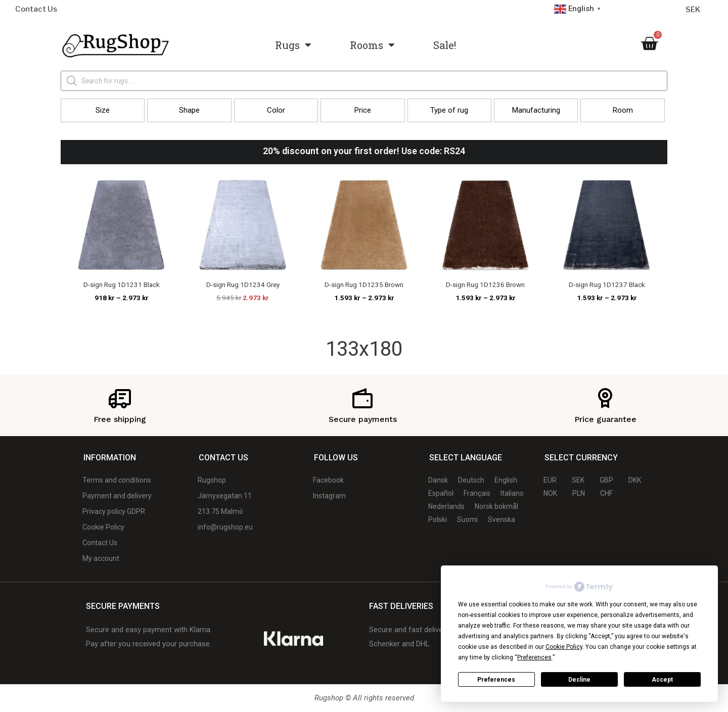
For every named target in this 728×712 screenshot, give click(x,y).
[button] (103, 110)
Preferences (496, 680)
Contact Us (36, 9)
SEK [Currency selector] (693, 10)
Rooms (372, 45)
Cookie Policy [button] (564, 647)
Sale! (445, 45)
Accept (662, 680)
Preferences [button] (534, 657)
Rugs (293, 45)
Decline (579, 680)
